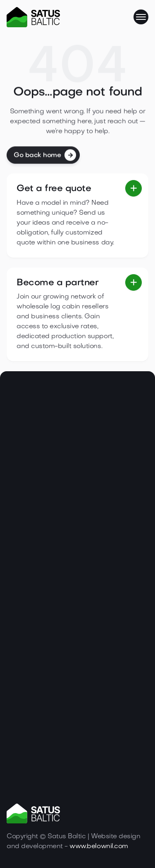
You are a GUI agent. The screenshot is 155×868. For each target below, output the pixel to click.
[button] (141, 17)
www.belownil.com (99, 847)
